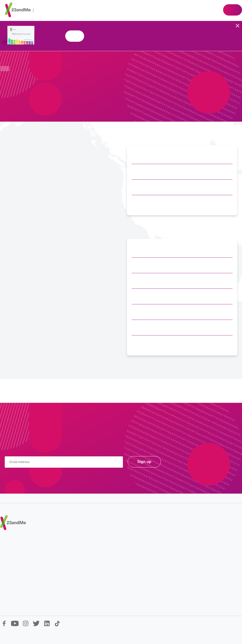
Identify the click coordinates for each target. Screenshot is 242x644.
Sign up (144, 462)
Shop (233, 10)
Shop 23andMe (75, 36)
